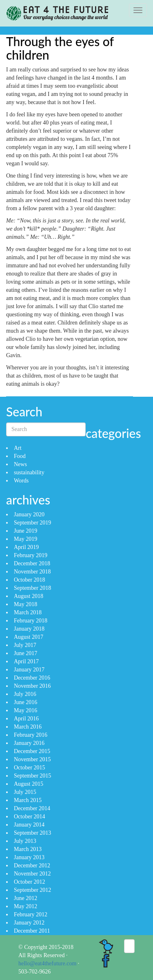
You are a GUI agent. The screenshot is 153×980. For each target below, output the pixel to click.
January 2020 (29, 514)
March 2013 (28, 849)
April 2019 (26, 547)
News (20, 464)
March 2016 (28, 727)
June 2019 (25, 531)
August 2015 (29, 784)
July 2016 (25, 694)
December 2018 (32, 563)
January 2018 (29, 629)
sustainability (29, 472)
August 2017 (29, 637)
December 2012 (32, 866)
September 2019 (32, 523)
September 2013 (32, 833)
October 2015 (30, 768)
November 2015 (32, 759)
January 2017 (29, 670)
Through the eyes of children (60, 48)
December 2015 (32, 751)
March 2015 (28, 800)
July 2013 (25, 841)
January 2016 (29, 743)
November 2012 (32, 874)
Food (20, 456)
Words (21, 481)
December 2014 (32, 808)
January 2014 (29, 825)
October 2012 (30, 882)
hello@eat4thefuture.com (47, 963)
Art (18, 448)
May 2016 (25, 710)
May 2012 (25, 906)
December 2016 (32, 678)
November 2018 (32, 572)
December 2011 (32, 931)
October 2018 (30, 580)
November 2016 (32, 686)
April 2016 (26, 719)
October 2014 (30, 817)
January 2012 (29, 923)
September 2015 (32, 776)
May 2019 (25, 539)
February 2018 (31, 621)
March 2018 (28, 612)
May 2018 (25, 604)
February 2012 (31, 914)
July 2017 (25, 645)
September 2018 (32, 588)
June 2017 (25, 653)
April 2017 (26, 661)
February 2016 (31, 735)
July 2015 (25, 792)
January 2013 (29, 857)
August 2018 (29, 596)
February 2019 (31, 555)
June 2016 (25, 702)
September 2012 (32, 890)
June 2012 (25, 898)
